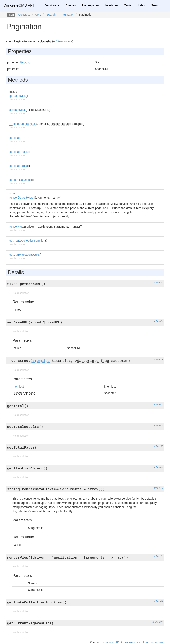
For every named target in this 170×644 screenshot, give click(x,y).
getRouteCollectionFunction (27, 241)
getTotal (14, 138)
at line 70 (158, 488)
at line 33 (158, 360)
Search (156, 5)
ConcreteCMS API (19, 5)
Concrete (24, 15)
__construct (17, 124)
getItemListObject (21, 180)
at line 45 (158, 425)
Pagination (67, 15)
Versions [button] (52, 5)
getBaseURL (18, 96)
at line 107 (158, 622)
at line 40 (158, 404)
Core (38, 15)
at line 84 (158, 601)
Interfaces (112, 5)
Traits (128, 5)
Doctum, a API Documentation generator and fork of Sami (134, 642)
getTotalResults (19, 152)
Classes (71, 5)
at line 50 (158, 446)
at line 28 (158, 321)
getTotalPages (19, 166)
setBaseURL (18, 110)
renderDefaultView (21, 198)
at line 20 (158, 283)
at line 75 (158, 556)
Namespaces (91, 5)
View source (64, 41)
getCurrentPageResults (25, 255)
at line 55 (158, 467)
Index (141, 5)
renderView (17, 227)
